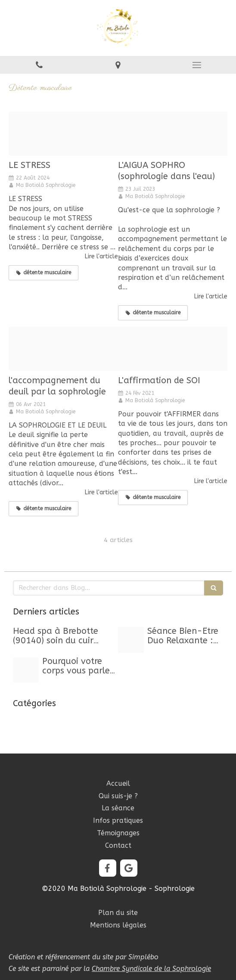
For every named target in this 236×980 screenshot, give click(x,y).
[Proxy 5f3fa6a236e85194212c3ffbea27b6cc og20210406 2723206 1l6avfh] (63, 349)
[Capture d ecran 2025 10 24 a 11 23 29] (131, 640)
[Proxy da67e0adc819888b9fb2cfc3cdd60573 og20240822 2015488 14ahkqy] (63, 133)
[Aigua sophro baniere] (173, 133)
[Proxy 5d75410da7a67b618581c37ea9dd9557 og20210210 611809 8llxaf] (173, 349)
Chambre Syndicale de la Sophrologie (151, 969)
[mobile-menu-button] (197, 65)
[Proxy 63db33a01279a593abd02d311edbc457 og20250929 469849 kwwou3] (26, 670)
